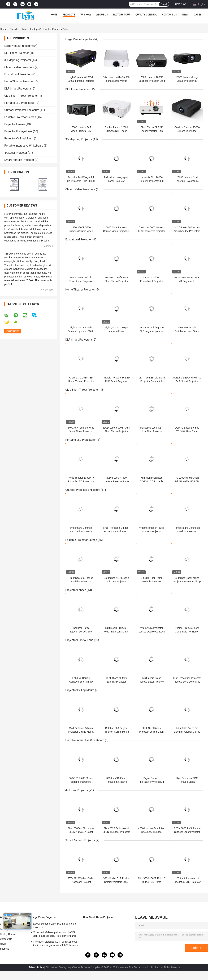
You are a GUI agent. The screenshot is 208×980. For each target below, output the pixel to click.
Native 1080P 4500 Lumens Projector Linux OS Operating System (116, 481)
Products (69, 15)
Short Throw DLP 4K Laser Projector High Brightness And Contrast (152, 131)
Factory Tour (122, 15)
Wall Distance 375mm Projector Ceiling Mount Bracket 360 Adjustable (81, 732)
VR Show (86, 15)
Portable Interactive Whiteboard (24, 146)
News (185, 15)
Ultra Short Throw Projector (21, 96)
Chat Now (180, 4)
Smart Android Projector (19, 160)
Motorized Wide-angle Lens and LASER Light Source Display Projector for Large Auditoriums (55, 935)
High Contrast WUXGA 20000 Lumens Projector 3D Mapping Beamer (81, 81)
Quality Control (146, 15)
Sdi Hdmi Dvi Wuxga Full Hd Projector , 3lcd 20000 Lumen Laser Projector (81, 181)
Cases (198, 15)
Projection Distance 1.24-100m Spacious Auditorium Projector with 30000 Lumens (55, 943)
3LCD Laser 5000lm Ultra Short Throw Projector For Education (116, 431)
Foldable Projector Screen (20, 117)
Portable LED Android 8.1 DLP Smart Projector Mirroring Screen (187, 381)
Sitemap (5, 949)
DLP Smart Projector (17, 89)
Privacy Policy (36, 967)
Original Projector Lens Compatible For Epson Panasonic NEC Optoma (187, 632)
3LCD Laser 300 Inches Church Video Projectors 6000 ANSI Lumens (187, 231)
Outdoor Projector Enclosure (22, 110)
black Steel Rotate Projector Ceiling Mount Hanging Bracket (152, 732)
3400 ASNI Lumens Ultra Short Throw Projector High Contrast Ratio (81, 431)
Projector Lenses (15, 124)
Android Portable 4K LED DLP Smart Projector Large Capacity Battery (116, 381)
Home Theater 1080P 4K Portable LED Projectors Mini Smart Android (81, 481)
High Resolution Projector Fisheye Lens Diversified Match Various (187, 682)
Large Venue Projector (18, 46)
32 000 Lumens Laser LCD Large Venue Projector (54, 925)
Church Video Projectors (19, 67)
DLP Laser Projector (17, 53)
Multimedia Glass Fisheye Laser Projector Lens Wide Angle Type (152, 682)
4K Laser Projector (16, 153)
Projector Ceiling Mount (19, 138)
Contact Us (169, 15)
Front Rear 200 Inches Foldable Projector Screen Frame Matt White (81, 582)
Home (54, 15)
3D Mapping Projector (18, 60)
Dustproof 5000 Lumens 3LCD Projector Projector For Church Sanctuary (152, 231)
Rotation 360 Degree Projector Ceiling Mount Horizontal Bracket (116, 732)
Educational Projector (18, 74)
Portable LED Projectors (19, 103)
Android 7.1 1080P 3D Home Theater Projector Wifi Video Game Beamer (81, 381)
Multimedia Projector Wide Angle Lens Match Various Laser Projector (116, 632)
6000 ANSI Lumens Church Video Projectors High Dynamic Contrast (116, 231)
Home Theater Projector (19, 81)
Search (164, 4)
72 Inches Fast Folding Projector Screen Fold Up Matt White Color (187, 582)
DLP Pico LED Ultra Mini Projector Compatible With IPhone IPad (152, 381)
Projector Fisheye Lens (18, 131)
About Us (102, 15)
